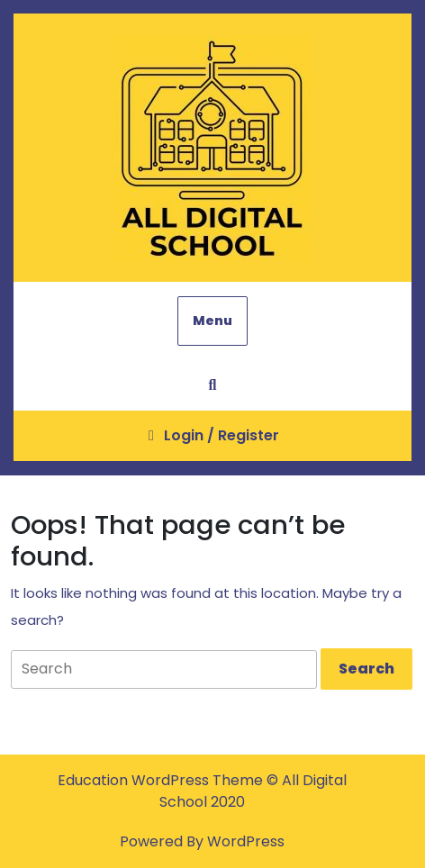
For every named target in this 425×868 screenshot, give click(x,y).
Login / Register (212, 442)
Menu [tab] (212, 321)
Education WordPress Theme (162, 780)
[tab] (366, 669)
